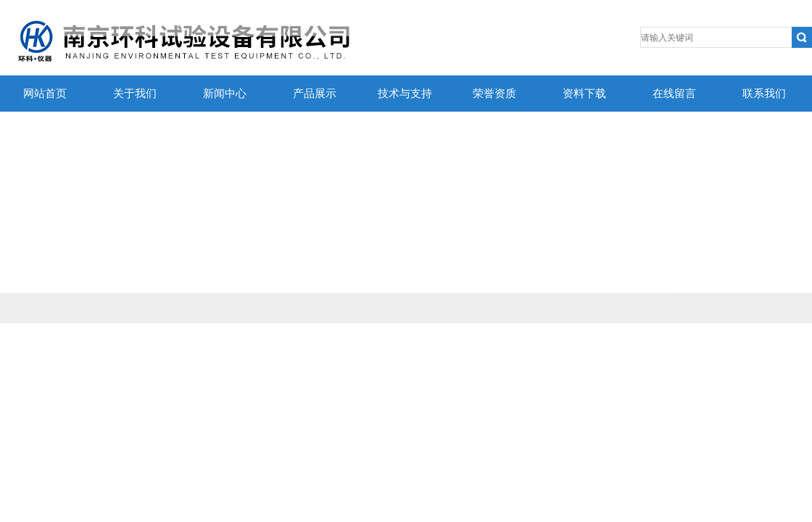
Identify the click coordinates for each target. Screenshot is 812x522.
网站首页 (45, 94)
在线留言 (674, 94)
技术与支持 (405, 94)
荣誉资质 (494, 94)
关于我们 (135, 94)
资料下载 (584, 94)
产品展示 (315, 94)
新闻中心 (225, 94)
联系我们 (764, 94)
